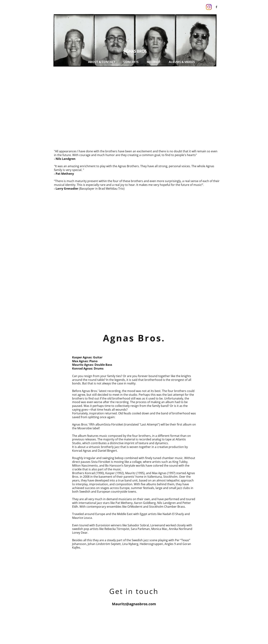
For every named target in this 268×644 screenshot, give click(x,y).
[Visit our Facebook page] (217, 7)
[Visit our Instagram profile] (209, 7)
